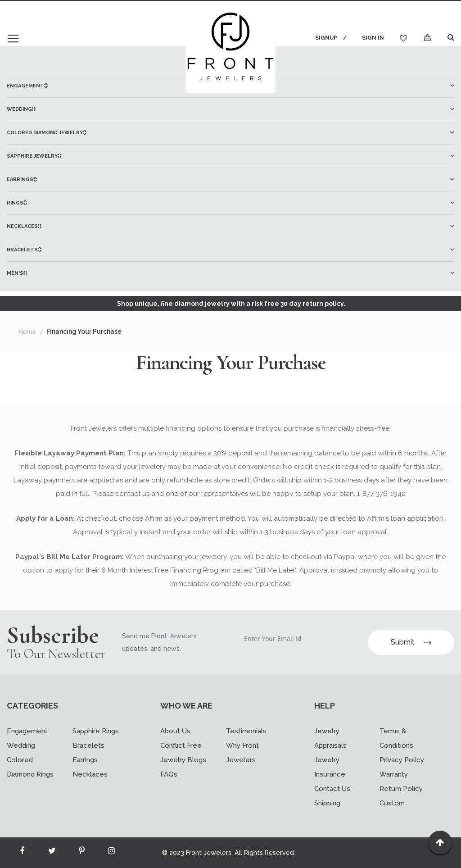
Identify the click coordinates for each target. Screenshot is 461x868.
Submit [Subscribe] (411, 642)
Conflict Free (181, 745)
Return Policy (401, 789)
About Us (175, 731)
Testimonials (246, 731)
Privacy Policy (402, 760)
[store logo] (230, 48)
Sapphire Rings (96, 731)
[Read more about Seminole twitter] (52, 853)
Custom (392, 803)
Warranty (394, 774)
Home (27, 332)
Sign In (373, 38)
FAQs (169, 774)
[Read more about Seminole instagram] (111, 853)
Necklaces (90, 774)
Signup (326, 38)
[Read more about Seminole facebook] (22, 853)
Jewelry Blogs (183, 760)
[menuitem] (230, 109)
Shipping (327, 803)
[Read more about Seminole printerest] (81, 853)
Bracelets (88, 745)
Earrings (85, 760)
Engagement (27, 731)
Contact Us (332, 789)
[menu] (230, 179)
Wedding (21, 745)
